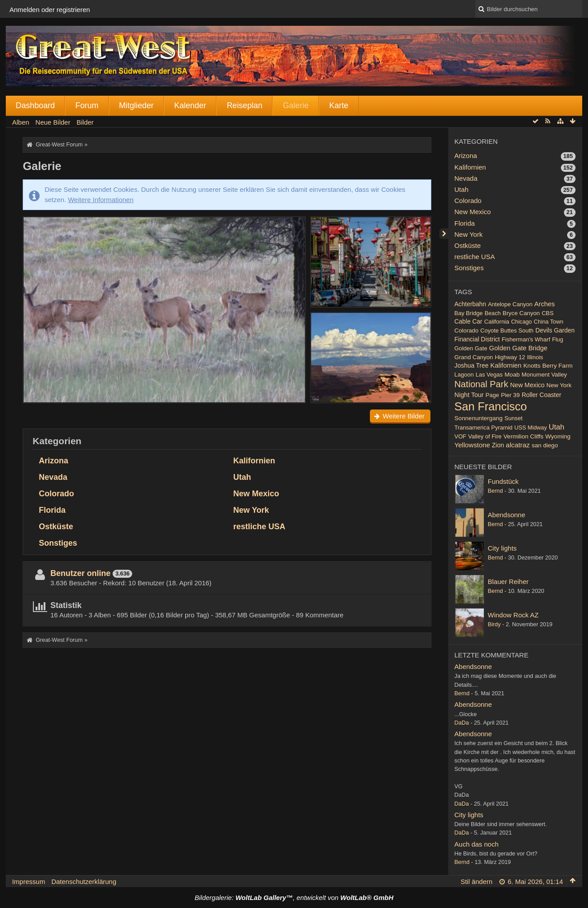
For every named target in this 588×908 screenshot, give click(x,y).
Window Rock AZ (513, 615)
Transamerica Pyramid (484, 428)
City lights (502, 548)
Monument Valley (544, 375)
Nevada (53, 477)
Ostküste (56, 527)
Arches (544, 304)
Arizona (53, 461)
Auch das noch (476, 844)
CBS (548, 313)
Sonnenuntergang (479, 418)
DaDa (462, 723)
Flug (558, 339)
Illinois (535, 357)
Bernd (495, 491)
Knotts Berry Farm (548, 366)
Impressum (28, 882)
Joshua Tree (472, 365)
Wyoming (558, 436)
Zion (498, 445)
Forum (87, 105)
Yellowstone (472, 445)
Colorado (56, 494)
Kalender (190, 105)
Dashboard (35, 105)
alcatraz (518, 445)
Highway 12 (510, 357)
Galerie (296, 105)
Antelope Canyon (510, 304)
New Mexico (256, 494)
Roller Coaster (541, 395)
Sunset (513, 418)
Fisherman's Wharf (526, 339)
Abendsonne (507, 515)
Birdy (494, 624)
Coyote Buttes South (507, 330)
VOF (460, 436)
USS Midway (531, 428)
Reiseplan (244, 105)
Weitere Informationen (101, 200)
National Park (481, 384)
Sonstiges (58, 543)
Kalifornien (254, 461)
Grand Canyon (474, 357)
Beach (493, 313)
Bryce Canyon (521, 313)
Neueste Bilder (483, 467)
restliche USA (259, 527)
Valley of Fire (485, 436)
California (497, 322)
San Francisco (491, 406)
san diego (545, 445)
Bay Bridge (469, 313)
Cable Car (468, 321)
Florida (52, 510)
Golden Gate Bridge (518, 348)
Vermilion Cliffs (523, 436)
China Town (548, 322)
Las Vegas (489, 375)
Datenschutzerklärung (84, 882)
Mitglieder (136, 105)
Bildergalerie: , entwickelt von (294, 898)
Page (492, 395)
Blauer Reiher (508, 582)
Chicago (521, 322)
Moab (512, 375)
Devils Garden (555, 330)
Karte (339, 105)
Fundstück (503, 481)
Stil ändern (477, 882)
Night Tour (469, 395)
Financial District (477, 339)
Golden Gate (471, 348)
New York (251, 510)
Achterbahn (470, 304)
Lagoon (464, 375)
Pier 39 (510, 395)
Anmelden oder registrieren (50, 10)
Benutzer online (80, 573)
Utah (242, 477)
